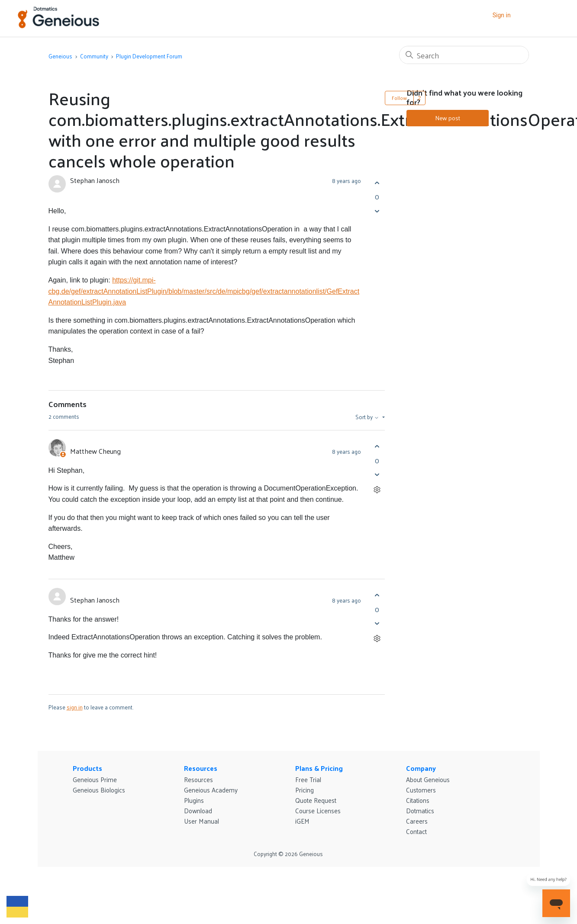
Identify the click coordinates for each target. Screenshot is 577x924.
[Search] (464, 55)
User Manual (201, 821)
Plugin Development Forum (149, 56)
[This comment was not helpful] (377, 475)
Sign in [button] (502, 15)
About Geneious (428, 779)
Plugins (194, 800)
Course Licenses (318, 810)
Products (87, 768)
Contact (416, 831)
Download (198, 810)
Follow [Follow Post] (399, 98)
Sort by (368, 417)
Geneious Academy (211, 790)
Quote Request (316, 800)
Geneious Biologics (99, 790)
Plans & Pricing (319, 768)
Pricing (305, 790)
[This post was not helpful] (377, 211)
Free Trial (308, 779)
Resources (201, 768)
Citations (418, 800)
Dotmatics (420, 810)
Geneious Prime (95, 779)
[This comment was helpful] (377, 447)
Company (421, 768)
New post (448, 118)
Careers (417, 821)
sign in (75, 707)
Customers (421, 790)
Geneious (60, 56)
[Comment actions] (377, 490)
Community (94, 56)
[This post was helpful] (377, 183)
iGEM (302, 821)
